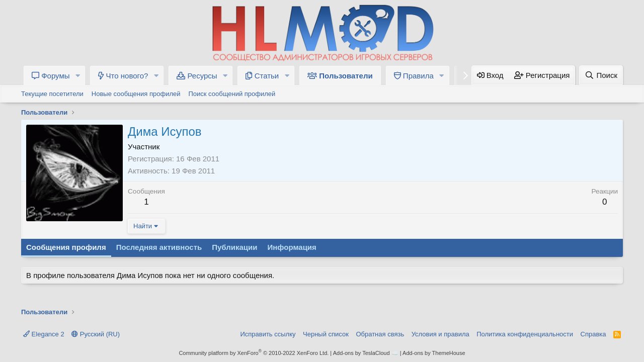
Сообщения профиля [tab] (66, 247)
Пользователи (340, 76)
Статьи (262, 76)
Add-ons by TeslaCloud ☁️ (366, 353)
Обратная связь (380, 334)
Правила (414, 76)
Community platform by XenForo (254, 353)
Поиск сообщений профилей (232, 94)
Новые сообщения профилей (136, 94)
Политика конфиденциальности (525, 334)
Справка (593, 334)
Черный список (326, 334)
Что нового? (123, 76)
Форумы (51, 76)
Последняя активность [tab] (159, 247)
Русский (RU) (96, 334)
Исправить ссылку (268, 334)
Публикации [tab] (234, 247)
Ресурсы (197, 76)
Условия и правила (440, 334)
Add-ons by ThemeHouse (434, 353)
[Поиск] (601, 75)
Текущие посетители (52, 94)
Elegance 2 (44, 334)
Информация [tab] (292, 247)
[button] (77, 76)
